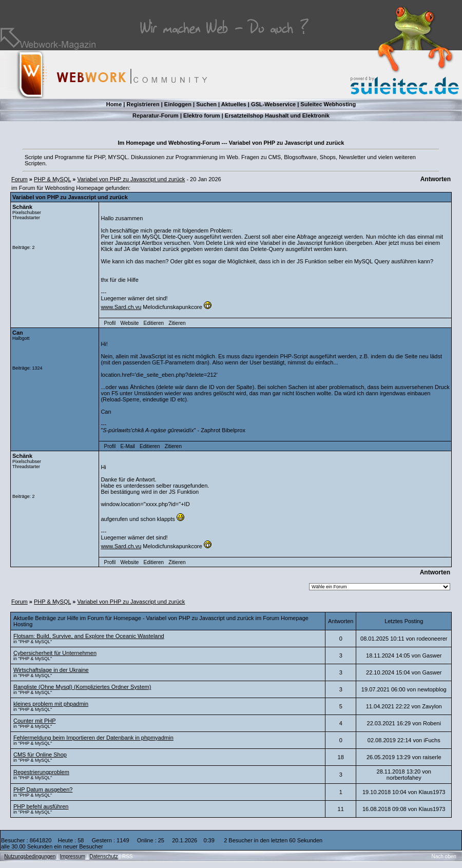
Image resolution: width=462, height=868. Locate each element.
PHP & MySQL (52, 179)
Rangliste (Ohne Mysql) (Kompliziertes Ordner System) (82, 687)
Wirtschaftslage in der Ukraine (51, 670)
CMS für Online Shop (40, 755)
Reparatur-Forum (156, 115)
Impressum (73, 856)
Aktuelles (234, 104)
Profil (110, 323)
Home (114, 104)
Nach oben (444, 856)
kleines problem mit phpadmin (51, 704)
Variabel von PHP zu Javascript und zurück (131, 179)
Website (129, 323)
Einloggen (178, 104)
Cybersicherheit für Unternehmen (55, 653)
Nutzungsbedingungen (30, 856)
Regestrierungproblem (41, 772)
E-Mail (127, 446)
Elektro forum (202, 115)
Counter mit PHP (35, 721)
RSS (128, 856)
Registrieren (143, 104)
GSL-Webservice (273, 104)
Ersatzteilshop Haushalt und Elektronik (277, 115)
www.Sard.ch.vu (121, 307)
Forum (20, 179)
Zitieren (177, 323)
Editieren (154, 323)
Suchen (206, 104)
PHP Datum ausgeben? (43, 789)
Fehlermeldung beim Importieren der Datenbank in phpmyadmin (93, 738)
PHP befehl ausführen (41, 806)
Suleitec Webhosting (328, 104)
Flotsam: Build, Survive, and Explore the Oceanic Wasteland (89, 636)
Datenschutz (104, 856)
